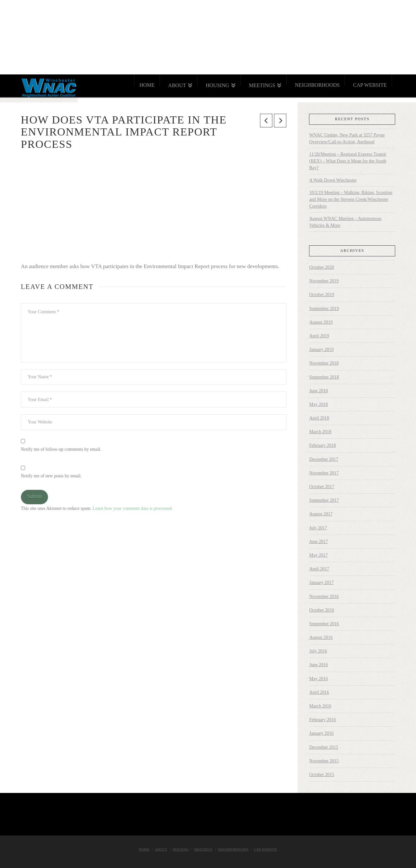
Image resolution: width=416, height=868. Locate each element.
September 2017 (324, 500)
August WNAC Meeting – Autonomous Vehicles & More (345, 222)
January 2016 (321, 733)
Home (144, 849)
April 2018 (319, 418)
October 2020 (322, 267)
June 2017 (318, 542)
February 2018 (322, 445)
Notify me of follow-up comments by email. (61, 449)
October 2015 (322, 775)
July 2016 (318, 651)
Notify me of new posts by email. (51, 476)
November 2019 (324, 281)
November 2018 (324, 363)
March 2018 (320, 432)
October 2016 (322, 610)
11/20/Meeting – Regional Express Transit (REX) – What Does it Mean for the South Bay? (348, 161)
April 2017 (319, 569)
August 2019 (321, 322)
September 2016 (324, 624)
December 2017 (324, 459)
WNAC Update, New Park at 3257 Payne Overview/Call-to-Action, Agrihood (347, 138)
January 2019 (321, 350)
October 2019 (322, 295)
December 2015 (324, 747)
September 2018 (324, 377)
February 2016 (322, 720)
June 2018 (318, 391)
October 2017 (322, 487)
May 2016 (318, 679)
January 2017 (321, 583)
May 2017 (318, 555)
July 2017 (318, 528)
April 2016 (319, 692)
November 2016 (324, 596)
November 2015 (324, 761)
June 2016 (318, 665)
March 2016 (320, 706)
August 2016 (321, 637)
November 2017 (324, 473)
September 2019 (324, 309)
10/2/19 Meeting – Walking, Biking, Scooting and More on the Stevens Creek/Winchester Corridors (351, 199)
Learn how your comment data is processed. (133, 508)
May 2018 (318, 404)
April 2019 (319, 336)
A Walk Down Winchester (333, 180)
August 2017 (321, 514)
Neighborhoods (233, 849)
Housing (181, 849)
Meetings (203, 849)
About (161, 849)
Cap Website (265, 849)
